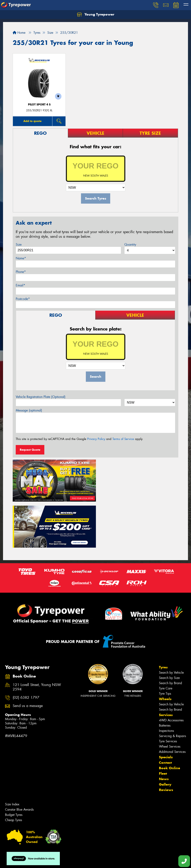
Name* (21, 258)
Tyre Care (166, 641)
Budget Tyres (14, 768)
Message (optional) (29, 410)
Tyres (163, 620)
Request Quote (30, 450)
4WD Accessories (171, 673)
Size (19, 245)
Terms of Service (123, 439)
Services (166, 668)
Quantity (130, 245)
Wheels (165, 652)
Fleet (163, 726)
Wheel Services (170, 699)
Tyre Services (168, 694)
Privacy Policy (96, 439)
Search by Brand (170, 636)
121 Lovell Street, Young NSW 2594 (37, 640)
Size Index (12, 757)
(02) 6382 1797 (26, 651)
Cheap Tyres (13, 773)
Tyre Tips (165, 647)
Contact (165, 715)
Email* (20, 285)
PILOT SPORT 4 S (39, 105)
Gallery (165, 737)
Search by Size (169, 631)
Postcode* (23, 299)
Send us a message (28, 659)
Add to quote (32, 121)
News (164, 732)
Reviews (166, 743)
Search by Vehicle (171, 625)
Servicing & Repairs (172, 689)
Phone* (21, 272)
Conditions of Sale (53, 861)
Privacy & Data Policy (29, 861)
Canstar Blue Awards (19, 762)
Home (19, 33)
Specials (166, 710)
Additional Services (172, 705)
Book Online (170, 721)
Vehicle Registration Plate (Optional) (41, 397)
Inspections (166, 684)
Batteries (165, 678)
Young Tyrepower (96, 15)
